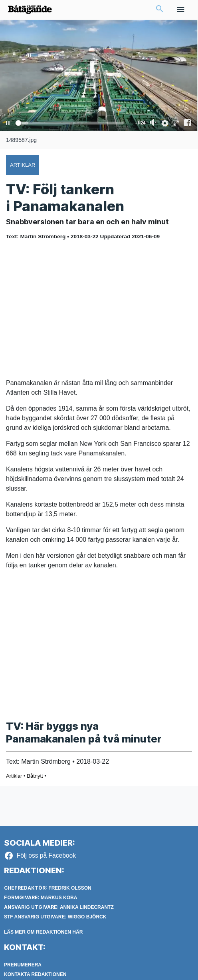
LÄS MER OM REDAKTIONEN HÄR (43, 932)
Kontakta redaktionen (35, 974)
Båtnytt (35, 776)
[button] (160, 10)
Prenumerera (23, 965)
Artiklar (14, 776)
